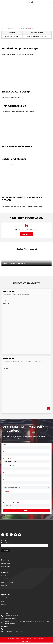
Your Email (6, 452)
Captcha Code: (11, 503)
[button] (29, 2)
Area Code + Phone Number (10, 466)
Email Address (6, 543)
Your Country (6, 459)
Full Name (6, 445)
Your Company (7, 473)
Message (5, 492)
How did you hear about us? (10, 480)
